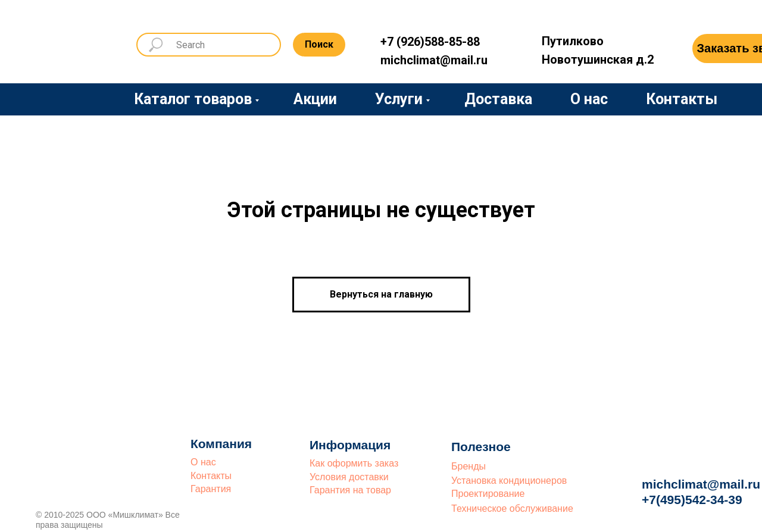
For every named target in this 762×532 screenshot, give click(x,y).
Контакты (682, 99)
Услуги (399, 99)
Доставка (498, 99)
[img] (63, 43)
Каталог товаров (193, 99)
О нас (589, 99)
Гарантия (211, 489)
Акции (315, 99)
